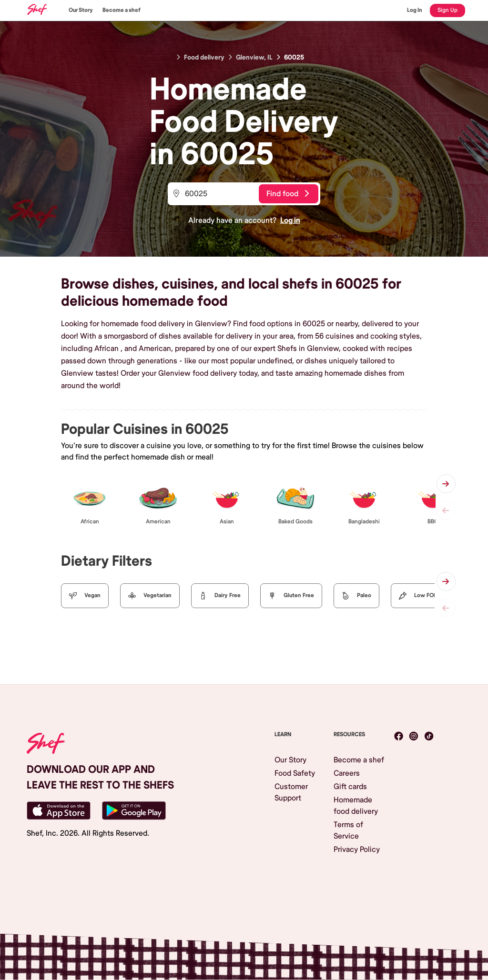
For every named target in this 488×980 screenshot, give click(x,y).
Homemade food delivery (356, 806)
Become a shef (122, 10)
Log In (415, 10)
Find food (288, 194)
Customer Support (291, 792)
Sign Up (447, 10)
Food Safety (295, 773)
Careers (347, 773)
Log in (290, 220)
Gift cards (350, 787)
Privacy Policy (357, 850)
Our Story (81, 10)
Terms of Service (348, 830)
